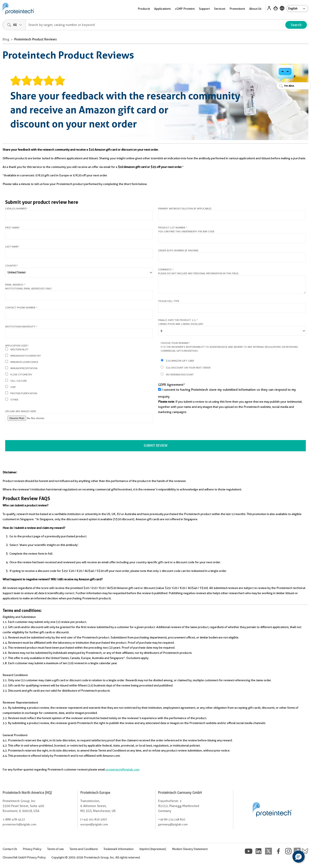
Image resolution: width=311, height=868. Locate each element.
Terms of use (55, 849)
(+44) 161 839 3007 (94, 819)
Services (220, 9)
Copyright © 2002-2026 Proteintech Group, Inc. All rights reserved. (96, 857)
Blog (6, 39)
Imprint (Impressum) (153, 849)
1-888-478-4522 (14, 819)
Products (144, 9)
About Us (255, 9)
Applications (162, 9)
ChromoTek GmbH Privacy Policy (24, 857)
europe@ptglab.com (94, 824)
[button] (298, 857)
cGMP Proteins (185, 9)
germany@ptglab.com (173, 824)
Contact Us (10, 849)
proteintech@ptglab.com (122, 769)
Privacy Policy (32, 849)
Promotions (237, 9)
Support (204, 9)
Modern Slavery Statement (190, 849)
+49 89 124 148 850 (172, 819)
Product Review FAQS (26, 498)
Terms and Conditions (84, 849)
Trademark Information (118, 849)
